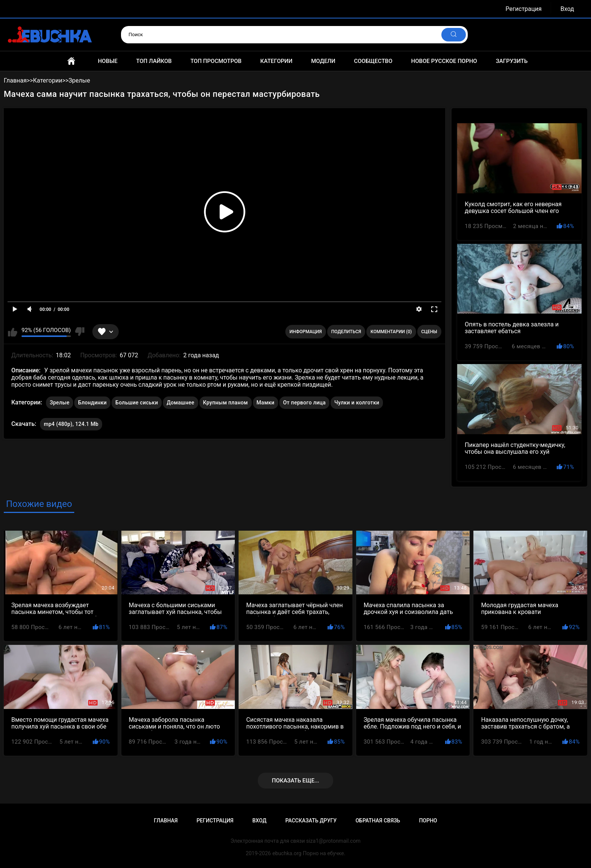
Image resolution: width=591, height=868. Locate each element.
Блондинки (92, 403)
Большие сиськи (137, 403)
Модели (323, 61)
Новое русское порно (444, 61)
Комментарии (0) (391, 332)
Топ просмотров (216, 61)
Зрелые (60, 403)
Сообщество (373, 61)
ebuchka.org (287, 853)
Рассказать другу (311, 821)
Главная (71, 61)
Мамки (266, 403)
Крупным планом (226, 403)
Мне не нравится (80, 332)
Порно (428, 821)
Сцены (429, 332)
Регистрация (524, 9)
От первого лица (304, 403)
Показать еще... (295, 781)
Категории (276, 61)
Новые (108, 61)
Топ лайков (154, 61)
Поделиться (346, 332)
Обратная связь (378, 821)
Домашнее (180, 403)
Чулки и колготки (357, 403)
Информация (306, 332)
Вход (567, 9)
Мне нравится (13, 332)
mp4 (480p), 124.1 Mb (71, 424)
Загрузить (512, 61)
